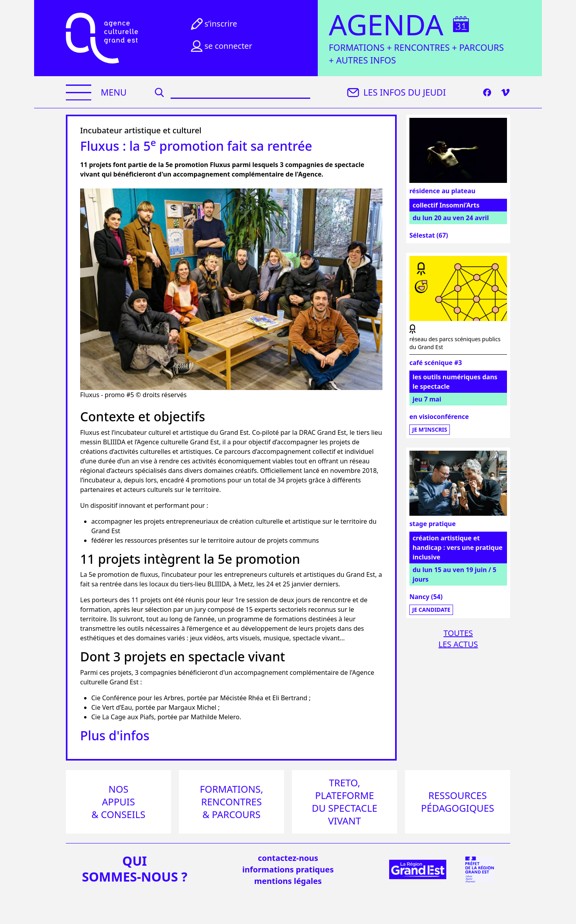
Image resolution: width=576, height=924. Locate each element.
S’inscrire (213, 24)
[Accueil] (102, 38)
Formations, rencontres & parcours (232, 802)
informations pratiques (288, 869)
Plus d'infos (115, 735)
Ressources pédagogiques (457, 802)
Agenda (386, 25)
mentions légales (288, 881)
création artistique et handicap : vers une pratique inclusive (458, 547)
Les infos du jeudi (396, 92)
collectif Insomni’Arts (446, 205)
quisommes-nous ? (134, 869)
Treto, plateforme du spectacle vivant (345, 802)
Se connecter (221, 46)
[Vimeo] (505, 92)
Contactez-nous (288, 858)
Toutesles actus (458, 639)
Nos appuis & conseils (119, 802)
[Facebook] (487, 92)
